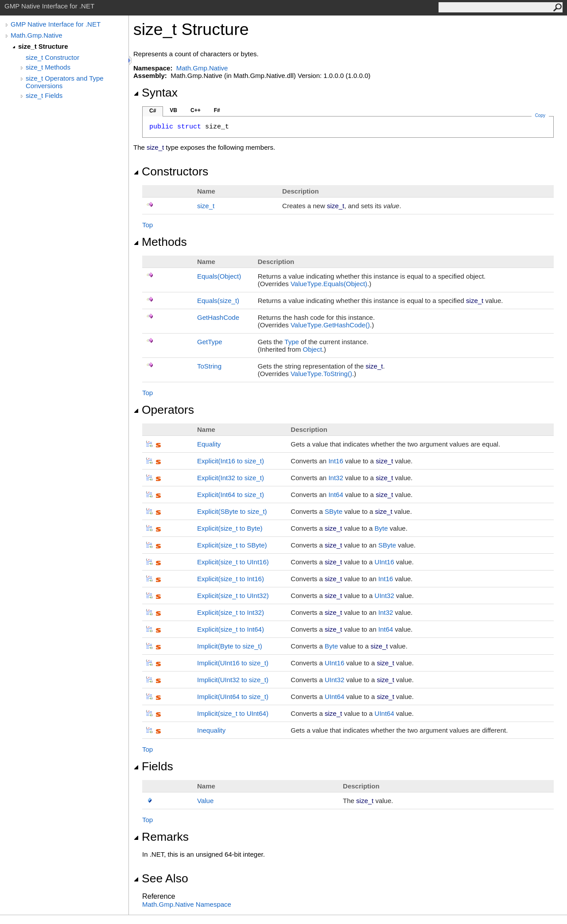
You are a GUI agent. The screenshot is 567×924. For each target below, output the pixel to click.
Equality (209, 444)
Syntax (155, 93)
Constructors (171, 171)
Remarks (161, 837)
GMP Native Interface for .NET (56, 24)
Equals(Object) (219, 276)
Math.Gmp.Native (37, 35)
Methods (160, 242)
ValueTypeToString (321, 374)
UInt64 (334, 697)
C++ (196, 110)
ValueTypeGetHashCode (330, 325)
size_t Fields (44, 95)
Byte (381, 528)
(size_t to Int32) (231, 612)
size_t (206, 206)
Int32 (336, 478)
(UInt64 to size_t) (233, 697)
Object (312, 349)
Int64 (336, 495)
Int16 (336, 461)
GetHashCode (218, 317)
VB (173, 110)
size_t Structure (43, 46)
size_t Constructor (52, 57)
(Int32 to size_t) (231, 478)
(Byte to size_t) (230, 646)
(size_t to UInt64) (233, 713)
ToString (209, 366)
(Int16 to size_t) (231, 461)
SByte (334, 511)
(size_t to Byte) (230, 528)
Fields (153, 766)
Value (205, 801)
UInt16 (384, 562)
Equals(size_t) (218, 301)
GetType (210, 342)
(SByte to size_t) (232, 511)
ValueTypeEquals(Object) (329, 284)
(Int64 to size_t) (231, 495)
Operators (164, 410)
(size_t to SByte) (232, 545)
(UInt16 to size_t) (233, 663)
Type (292, 342)
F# (217, 110)
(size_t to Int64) (231, 629)
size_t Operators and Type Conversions (65, 82)
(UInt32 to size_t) (233, 680)
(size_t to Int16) (231, 579)
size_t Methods (48, 67)
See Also (161, 878)
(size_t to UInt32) (233, 596)
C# (153, 111)
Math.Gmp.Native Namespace (187, 904)
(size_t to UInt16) (233, 562)
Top (148, 225)
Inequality (211, 730)
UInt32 (384, 596)
